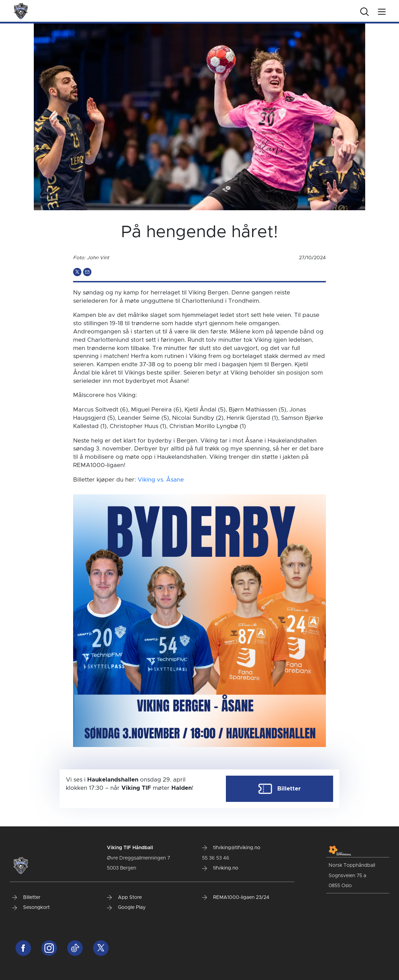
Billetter (26, 897)
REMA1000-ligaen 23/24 (236, 897)
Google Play (126, 908)
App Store (124, 897)
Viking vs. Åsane (161, 480)
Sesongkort (31, 908)
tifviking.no (220, 868)
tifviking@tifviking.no (231, 848)
